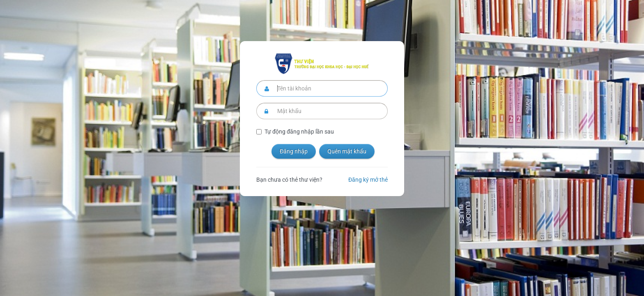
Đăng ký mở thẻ (368, 180)
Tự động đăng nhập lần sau (299, 132)
